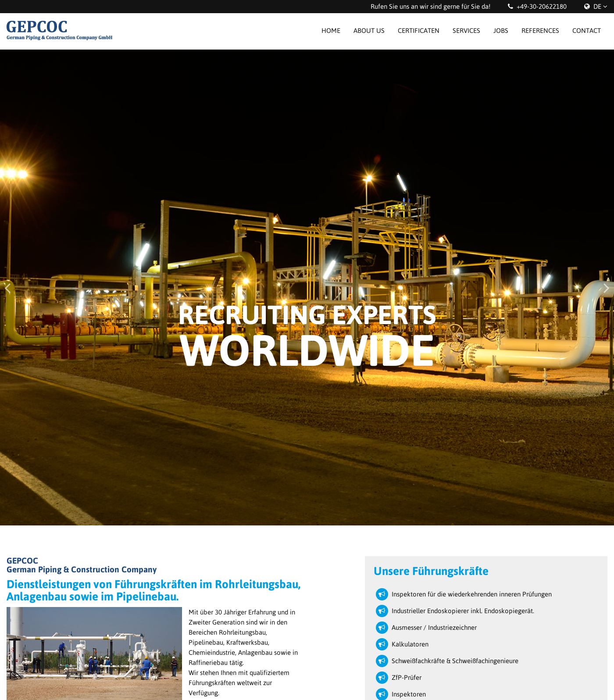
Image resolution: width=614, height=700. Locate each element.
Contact (587, 30)
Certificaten (419, 30)
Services (466, 30)
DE (597, 6)
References (540, 30)
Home (331, 30)
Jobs (501, 30)
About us (369, 30)
